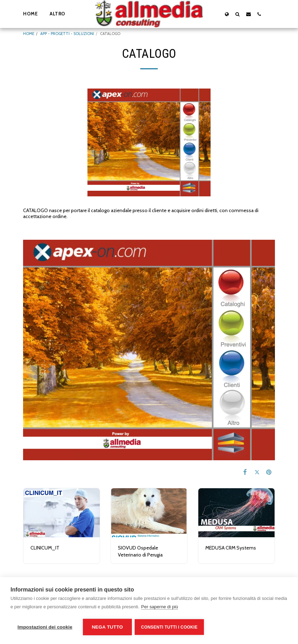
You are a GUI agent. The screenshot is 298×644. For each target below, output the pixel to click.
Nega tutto (107, 627)
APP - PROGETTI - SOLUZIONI (67, 34)
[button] (238, 14)
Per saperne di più (160, 607)
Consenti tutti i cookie (170, 627)
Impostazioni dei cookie (45, 627)
